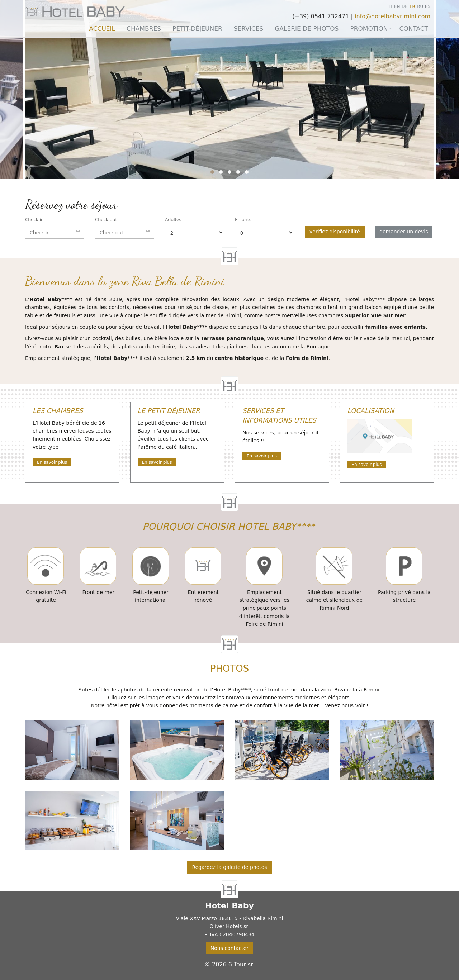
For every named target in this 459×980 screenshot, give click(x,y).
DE (405, 6)
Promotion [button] (369, 29)
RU (420, 6)
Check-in (34, 219)
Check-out (106, 219)
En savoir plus (52, 462)
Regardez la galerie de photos (229, 867)
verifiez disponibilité (335, 232)
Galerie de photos (307, 29)
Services (249, 29)
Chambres (144, 29)
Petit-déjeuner (197, 29)
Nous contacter (229, 948)
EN (397, 6)
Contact (414, 29)
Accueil (102, 29)
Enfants (243, 219)
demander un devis (404, 232)
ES (428, 6)
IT (391, 6)
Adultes (173, 219)
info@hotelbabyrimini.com (392, 16)
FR (412, 6)
